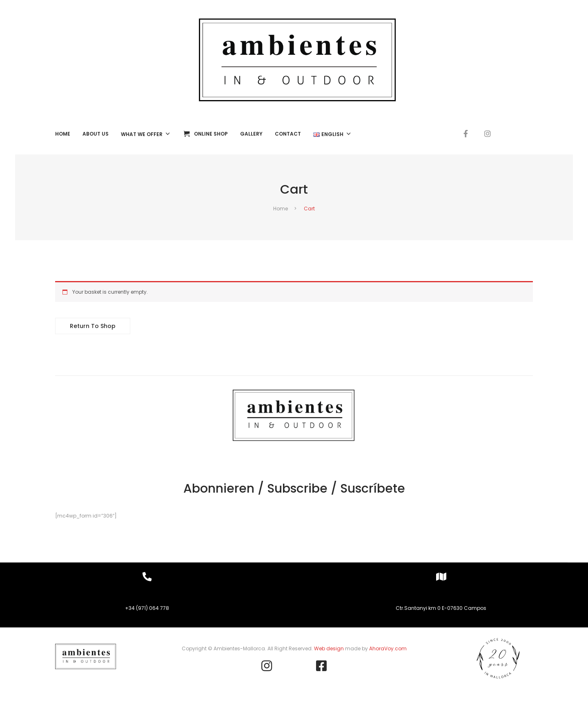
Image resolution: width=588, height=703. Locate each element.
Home (281, 209)
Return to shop (93, 326)
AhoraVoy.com (388, 648)
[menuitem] (63, 134)
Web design (329, 648)
